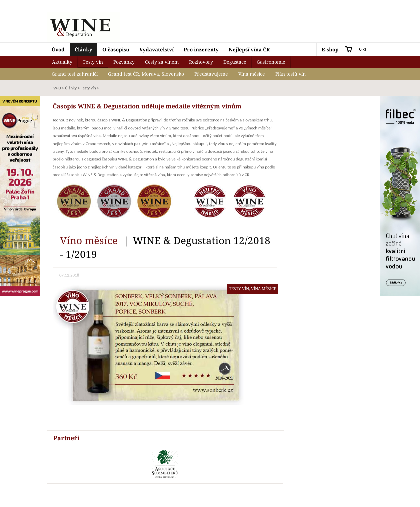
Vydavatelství (156, 49)
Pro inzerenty (201, 49)
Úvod (58, 49)
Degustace (235, 62)
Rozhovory (201, 62)
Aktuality (62, 62)
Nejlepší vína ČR (249, 49)
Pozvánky (124, 62)
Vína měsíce (252, 74)
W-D (57, 88)
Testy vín (93, 62)
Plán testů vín (290, 74)
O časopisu (116, 49)
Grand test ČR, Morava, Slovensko (146, 74)
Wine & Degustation (83, 27)
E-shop (330, 49)
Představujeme (211, 74)
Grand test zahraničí (75, 74)
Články (83, 49)
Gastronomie (271, 62)
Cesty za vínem (162, 62)
